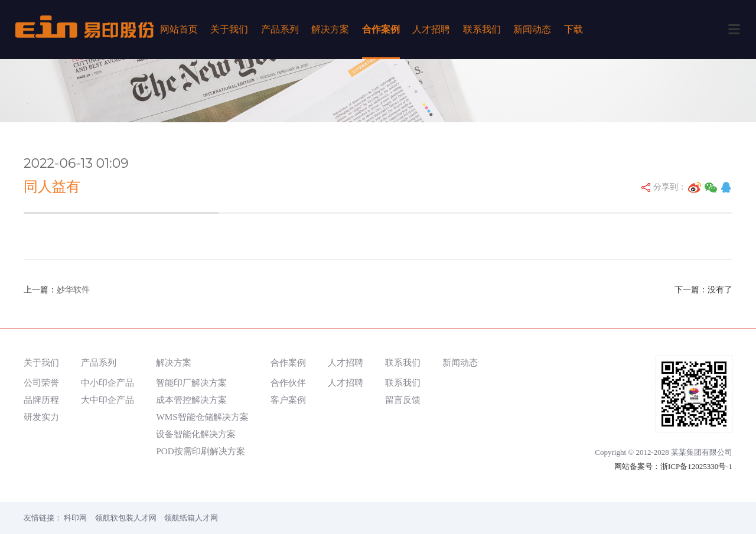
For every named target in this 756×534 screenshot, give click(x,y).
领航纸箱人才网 (191, 518)
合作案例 (381, 29)
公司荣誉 (41, 382)
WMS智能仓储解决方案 (202, 417)
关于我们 (229, 29)
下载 (573, 29)
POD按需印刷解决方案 (200, 451)
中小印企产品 (107, 382)
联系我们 (482, 29)
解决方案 (330, 29)
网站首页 (179, 29)
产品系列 (280, 29)
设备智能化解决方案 (196, 434)
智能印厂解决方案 (191, 382)
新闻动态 (532, 29)
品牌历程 (41, 400)
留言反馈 (403, 400)
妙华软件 (73, 290)
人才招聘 (431, 29)
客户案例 (288, 400)
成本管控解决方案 (191, 400)
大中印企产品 (107, 400)
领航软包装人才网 (126, 518)
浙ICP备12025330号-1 (696, 466)
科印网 (75, 518)
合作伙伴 (288, 382)
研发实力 (41, 417)
